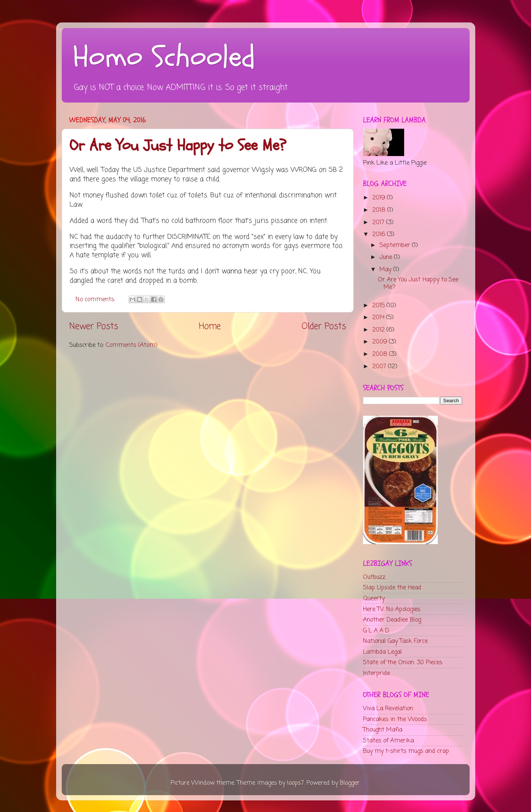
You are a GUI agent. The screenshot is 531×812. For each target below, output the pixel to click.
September (396, 245)
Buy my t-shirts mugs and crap (406, 751)
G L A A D (376, 631)
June (387, 257)
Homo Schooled (164, 57)
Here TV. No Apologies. (392, 609)
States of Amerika (388, 741)
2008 (381, 354)
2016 (380, 234)
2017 (379, 222)
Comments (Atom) (132, 345)
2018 (380, 210)
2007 (380, 367)
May (386, 270)
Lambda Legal (382, 652)
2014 (379, 318)
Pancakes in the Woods (395, 719)
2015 (379, 306)
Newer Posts (94, 327)
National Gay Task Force (395, 641)
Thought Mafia (383, 730)
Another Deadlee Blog (392, 620)
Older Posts (324, 327)
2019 (380, 198)
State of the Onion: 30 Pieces (403, 663)
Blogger (350, 783)
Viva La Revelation (388, 709)
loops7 (295, 783)
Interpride (376, 673)
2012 (379, 330)
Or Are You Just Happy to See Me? (178, 146)
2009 (381, 342)
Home (210, 327)
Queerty (374, 599)
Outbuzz (374, 577)
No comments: (96, 300)
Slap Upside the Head (392, 588)
